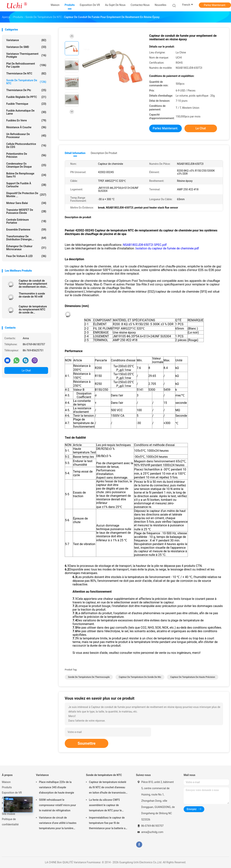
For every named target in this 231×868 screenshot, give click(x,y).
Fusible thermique (26, 104)
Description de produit (104, 153)
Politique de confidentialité (10, 822)
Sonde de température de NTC (26, 82)
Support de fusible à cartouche (26, 185)
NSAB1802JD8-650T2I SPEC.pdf (145, 245)
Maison (6, 782)
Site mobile (9, 814)
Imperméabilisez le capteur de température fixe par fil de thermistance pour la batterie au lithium (108, 823)
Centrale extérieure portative (26, 221)
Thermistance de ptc (26, 90)
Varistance (26, 40)
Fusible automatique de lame (26, 112)
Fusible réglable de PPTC (26, 97)
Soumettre (87, 743)
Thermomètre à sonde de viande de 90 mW (32, 295)
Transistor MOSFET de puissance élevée (26, 211)
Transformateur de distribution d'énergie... (26, 238)
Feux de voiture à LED (26, 256)
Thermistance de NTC (26, 73)
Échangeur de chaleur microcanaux (26, 248)
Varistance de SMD (26, 47)
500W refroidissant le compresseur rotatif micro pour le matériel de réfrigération (57, 805)
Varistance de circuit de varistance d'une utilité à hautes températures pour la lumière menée (58, 823)
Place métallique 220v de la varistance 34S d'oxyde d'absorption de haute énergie (57, 787)
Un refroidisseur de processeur (26, 136)
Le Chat (26, 370)
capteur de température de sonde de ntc (140, 677)
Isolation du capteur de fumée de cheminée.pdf (167, 248)
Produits (7, 787)
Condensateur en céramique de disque (26, 165)
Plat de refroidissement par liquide (26, 65)
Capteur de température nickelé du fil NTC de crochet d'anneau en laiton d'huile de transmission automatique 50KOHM (108, 788)
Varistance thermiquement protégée (26, 55)
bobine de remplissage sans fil (26, 175)
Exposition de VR (12, 793)
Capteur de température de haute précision (193, 677)
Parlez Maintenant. (215, 5)
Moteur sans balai (26, 203)
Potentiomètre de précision (26, 155)
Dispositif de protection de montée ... (26, 195)
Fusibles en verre (26, 120)
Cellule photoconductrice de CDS (26, 145)
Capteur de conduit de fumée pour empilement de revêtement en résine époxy (33, 284)
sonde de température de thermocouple (89, 677)
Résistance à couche (26, 127)
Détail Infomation (75, 153)
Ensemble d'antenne (26, 230)
